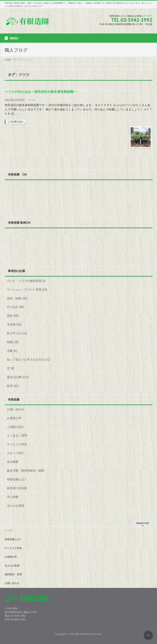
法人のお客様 (16, 506)
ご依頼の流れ (16, 427)
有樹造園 (74, 634)
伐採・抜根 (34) (17, 298)
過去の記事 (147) (18, 377)
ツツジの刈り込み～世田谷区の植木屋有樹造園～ (41, 92)
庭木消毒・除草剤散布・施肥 (26, 471)
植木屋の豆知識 (17, 488)
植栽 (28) (13, 342)
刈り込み (32, 100)
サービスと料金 (17, 444)
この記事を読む (16, 122)
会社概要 (13, 462)
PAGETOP (143, 523)
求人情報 (13, 497)
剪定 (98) (13, 316)
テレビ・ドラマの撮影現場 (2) (26, 281)
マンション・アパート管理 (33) (27, 290)
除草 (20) (13, 386)
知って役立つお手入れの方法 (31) (29, 360)
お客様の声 (14, 418)
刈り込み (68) (16, 307)
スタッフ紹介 (16, 453)
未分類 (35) (14, 324)
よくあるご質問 (17, 435)
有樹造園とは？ (17, 479)
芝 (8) (11, 368)
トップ (8, 531)
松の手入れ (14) (17, 333)
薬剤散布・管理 (13, 574)
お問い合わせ (16, 409)
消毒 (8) (12, 351)
